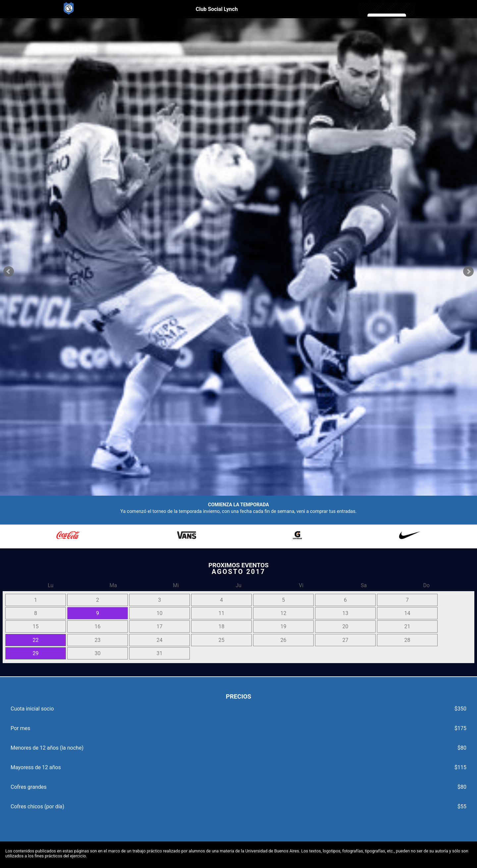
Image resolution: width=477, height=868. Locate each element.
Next (468, 272)
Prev (9, 272)
